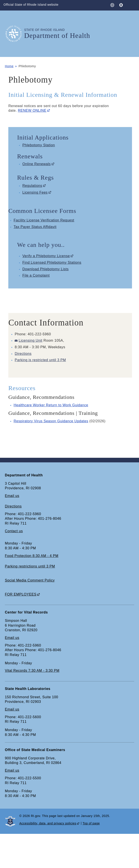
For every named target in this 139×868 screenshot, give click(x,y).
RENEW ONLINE (32, 110)
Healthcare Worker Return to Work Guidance (51, 405)
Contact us (14, 531)
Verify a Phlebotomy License (46, 256)
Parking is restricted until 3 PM (40, 360)
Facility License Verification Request (44, 220)
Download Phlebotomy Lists (45, 269)
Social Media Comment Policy (30, 580)
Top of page (91, 823)
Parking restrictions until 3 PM (30, 566)
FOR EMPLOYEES (21, 594)
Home (9, 66)
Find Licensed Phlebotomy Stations (52, 263)
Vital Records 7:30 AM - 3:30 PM (32, 671)
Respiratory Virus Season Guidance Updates (51, 421)
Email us (12, 496)
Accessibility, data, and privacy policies (48, 823)
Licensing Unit (30, 340)
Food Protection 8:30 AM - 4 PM (32, 556)
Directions (23, 354)
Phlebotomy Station (39, 145)
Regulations (32, 186)
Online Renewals (36, 164)
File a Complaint (36, 275)
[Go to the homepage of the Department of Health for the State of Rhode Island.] (14, 34)
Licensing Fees (35, 192)
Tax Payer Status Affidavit (35, 227)
